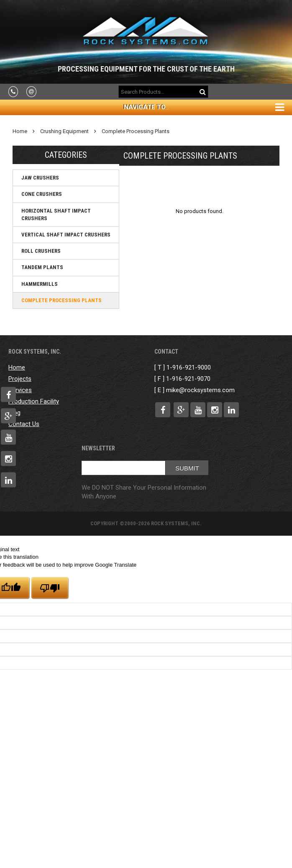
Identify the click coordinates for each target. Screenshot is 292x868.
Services (20, 390)
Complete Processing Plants (136, 131)
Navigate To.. (146, 107)
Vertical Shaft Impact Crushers (66, 235)
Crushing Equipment (64, 131)
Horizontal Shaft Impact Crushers (56, 214)
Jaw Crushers (40, 178)
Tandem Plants (42, 267)
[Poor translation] (50, 588)
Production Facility (34, 401)
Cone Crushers (42, 194)
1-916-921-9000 (189, 367)
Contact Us (24, 424)
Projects (20, 379)
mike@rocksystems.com (200, 390)
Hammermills (40, 284)
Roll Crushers (41, 251)
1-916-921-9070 (188, 379)
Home (20, 131)
